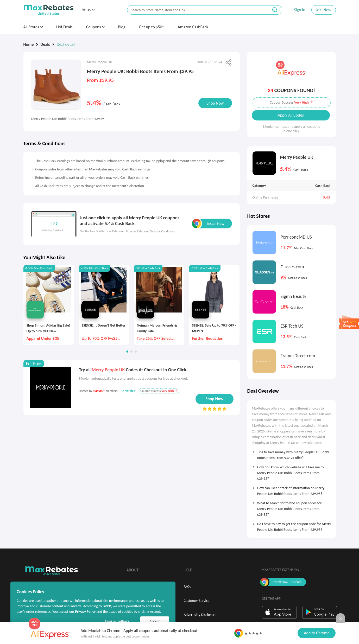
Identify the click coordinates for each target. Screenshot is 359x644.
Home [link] (29, 44)
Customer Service (197, 601)
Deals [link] (45, 44)
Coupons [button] (95, 27)
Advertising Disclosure (200, 615)
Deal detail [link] (66, 44)
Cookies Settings (117, 621)
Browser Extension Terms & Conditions (150, 231)
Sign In (300, 10)
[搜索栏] (194, 10)
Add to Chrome (317, 633)
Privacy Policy (85, 612)
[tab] (292, 453)
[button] (89, 10)
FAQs (188, 587)
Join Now (323, 10)
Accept (155, 621)
